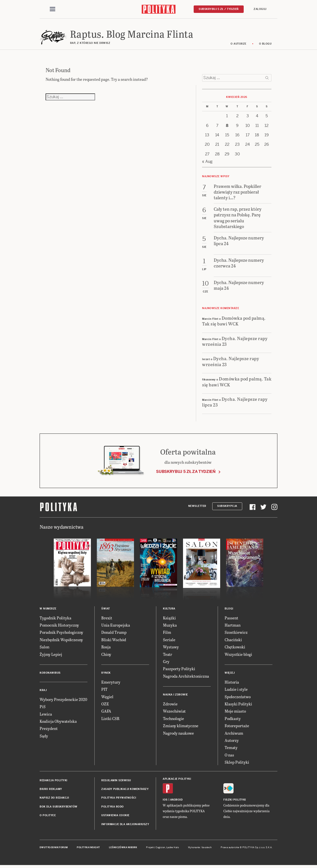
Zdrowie (170, 705)
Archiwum (234, 735)
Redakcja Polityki (53, 782)
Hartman (233, 626)
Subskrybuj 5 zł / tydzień (219, 9)
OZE (105, 705)
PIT (104, 691)
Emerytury (111, 683)
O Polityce (48, 817)
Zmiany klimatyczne (181, 727)
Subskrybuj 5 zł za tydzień (186, 473)
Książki (169, 619)
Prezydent (49, 730)
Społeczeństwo (238, 698)
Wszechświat (174, 713)
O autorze (238, 45)
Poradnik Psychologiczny (61, 634)
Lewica (46, 715)
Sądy (44, 737)
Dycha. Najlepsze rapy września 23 (235, 343)
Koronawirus (50, 674)
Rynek (106, 674)
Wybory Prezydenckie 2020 (63, 701)
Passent (231, 619)
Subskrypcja (227, 507)
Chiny (106, 656)
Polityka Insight (88, 849)
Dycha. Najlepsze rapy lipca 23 (235, 403)
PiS (43, 708)
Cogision (160, 849)
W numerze (48, 610)
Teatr (168, 656)
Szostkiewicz (236, 634)
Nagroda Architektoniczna (186, 678)
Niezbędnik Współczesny (61, 641)
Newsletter (197, 507)
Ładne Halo (173, 849)
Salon (44, 648)
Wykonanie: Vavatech (200, 849)
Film (167, 634)
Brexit (107, 619)
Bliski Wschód (114, 641)
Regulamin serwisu (116, 782)
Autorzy (232, 742)
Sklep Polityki (237, 764)
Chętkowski (235, 648)
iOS (165, 801)
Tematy (231, 749)
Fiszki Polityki (235, 801)
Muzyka (170, 626)
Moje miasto (235, 713)
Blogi (229, 610)
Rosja (106, 648)
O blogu (265, 45)
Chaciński (233, 641)
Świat (106, 610)
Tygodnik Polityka (55, 619)
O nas (229, 756)
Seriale (169, 641)
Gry (166, 663)
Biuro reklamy (51, 791)
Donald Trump (114, 634)
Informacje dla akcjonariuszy (125, 826)
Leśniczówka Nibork (123, 849)
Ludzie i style (236, 691)
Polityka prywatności (119, 799)
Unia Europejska (116, 626)
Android (176, 801)
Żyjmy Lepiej (51, 656)
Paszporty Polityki (179, 670)
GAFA (106, 713)
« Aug (207, 163)
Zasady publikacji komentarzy (125, 791)
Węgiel (107, 698)
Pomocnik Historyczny (59, 626)
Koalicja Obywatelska (58, 723)
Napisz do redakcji (54, 799)
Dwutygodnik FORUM (54, 849)
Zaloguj (260, 9)
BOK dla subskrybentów (59, 808)
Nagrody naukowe (178, 735)
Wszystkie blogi (238, 656)
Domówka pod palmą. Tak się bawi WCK (234, 322)
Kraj (43, 692)
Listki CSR (110, 720)
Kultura (169, 610)
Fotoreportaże (237, 727)
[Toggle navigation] (53, 9)
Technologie (173, 720)
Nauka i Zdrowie (175, 696)
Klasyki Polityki (238, 705)
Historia (232, 683)
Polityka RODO (113, 808)
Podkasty (233, 720)
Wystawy (171, 648)
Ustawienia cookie (115, 817)
